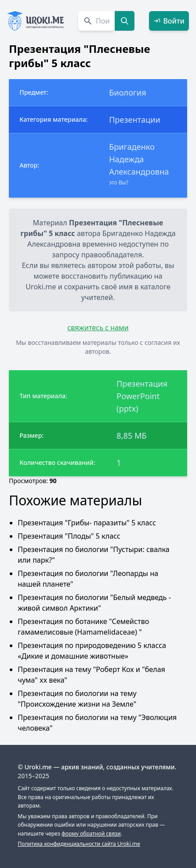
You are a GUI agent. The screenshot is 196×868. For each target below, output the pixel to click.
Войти (169, 21)
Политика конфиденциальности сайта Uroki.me (79, 844)
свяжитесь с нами (98, 328)
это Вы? (119, 182)
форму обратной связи (91, 834)
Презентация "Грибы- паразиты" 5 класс (87, 523)
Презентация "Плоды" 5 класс (69, 536)
